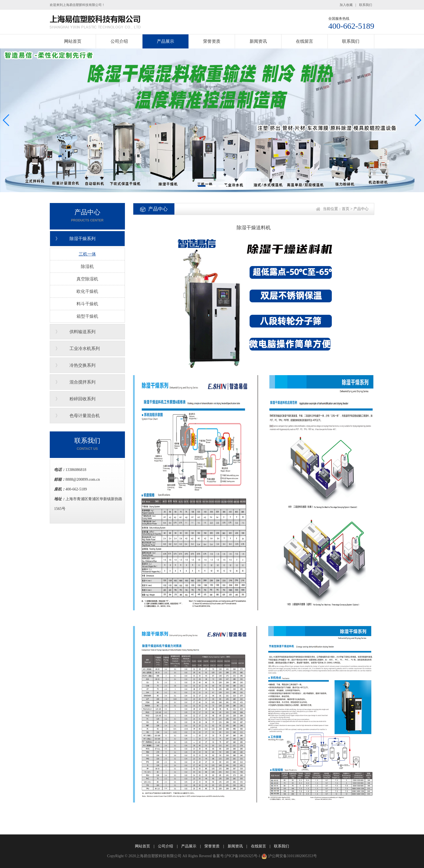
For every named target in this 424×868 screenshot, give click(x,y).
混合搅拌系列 (82, 382)
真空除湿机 (87, 279)
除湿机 (87, 266)
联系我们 (366, 5)
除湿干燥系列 (82, 239)
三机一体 (87, 254)
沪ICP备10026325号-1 (243, 856)
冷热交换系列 (82, 365)
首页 (346, 209)
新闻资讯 (258, 41)
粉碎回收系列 (82, 399)
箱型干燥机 (87, 316)
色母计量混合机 (85, 416)
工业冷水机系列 (85, 348)
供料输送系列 (82, 332)
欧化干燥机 (87, 291)
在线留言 (304, 41)
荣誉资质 (212, 41)
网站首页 (73, 41)
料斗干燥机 (87, 304)
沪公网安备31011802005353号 (292, 856)
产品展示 (165, 41)
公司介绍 (119, 41)
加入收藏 (346, 5)
